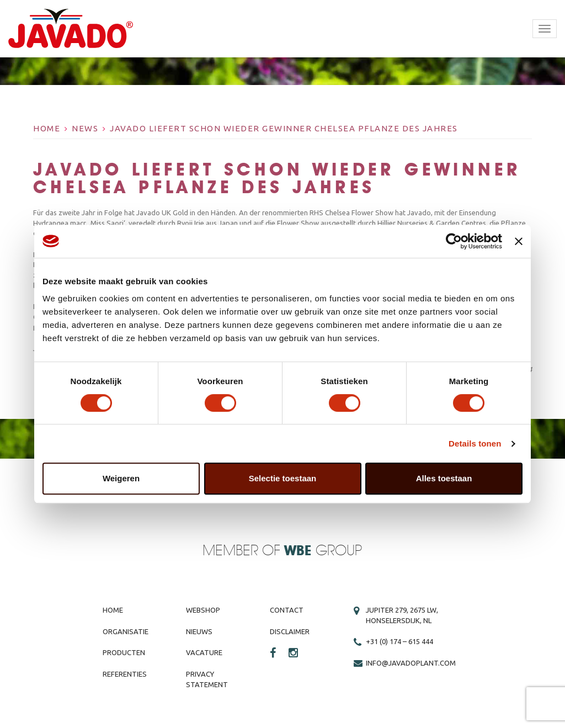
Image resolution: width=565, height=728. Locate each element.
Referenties (125, 674)
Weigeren (121, 478)
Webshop (203, 610)
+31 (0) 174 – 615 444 (399, 641)
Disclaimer (290, 631)
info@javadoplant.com (411, 663)
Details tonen (475, 443)
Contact (287, 610)
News (85, 128)
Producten (124, 652)
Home (47, 128)
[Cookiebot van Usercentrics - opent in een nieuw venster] (454, 241)
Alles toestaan (444, 478)
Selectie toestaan (283, 478)
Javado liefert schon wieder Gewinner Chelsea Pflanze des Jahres (284, 128)
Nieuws (199, 631)
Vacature (204, 652)
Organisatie (126, 631)
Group (323, 551)
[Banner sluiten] (519, 241)
